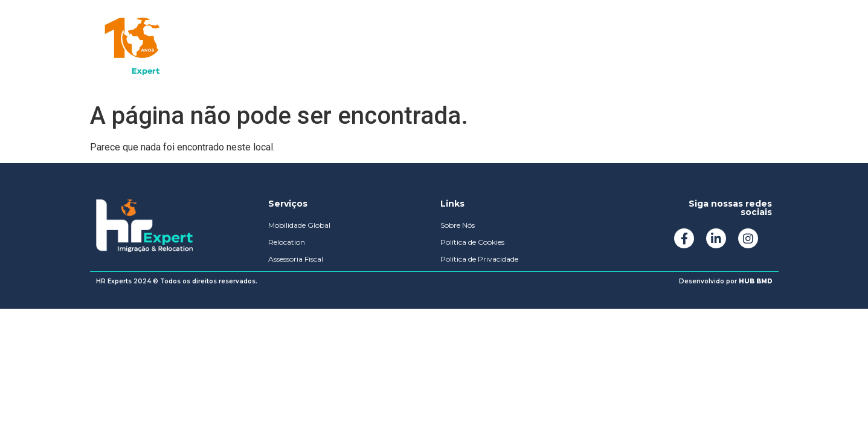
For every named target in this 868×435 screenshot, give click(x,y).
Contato (482, 48)
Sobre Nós (344, 48)
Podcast (416, 48)
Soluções (270, 48)
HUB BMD (756, 281)
